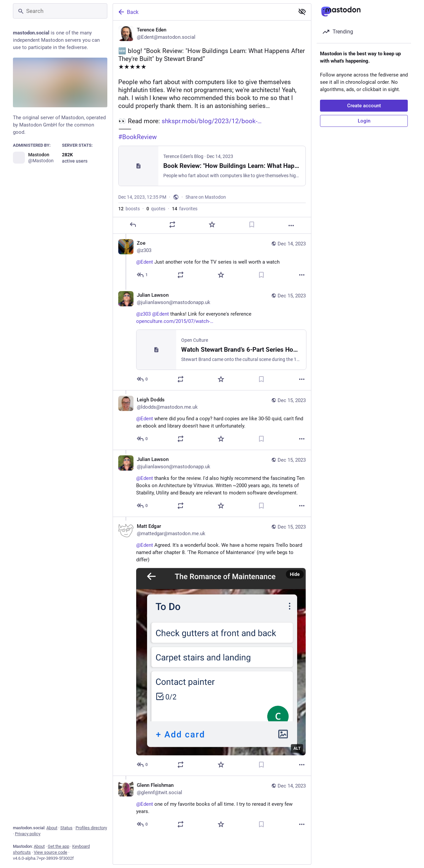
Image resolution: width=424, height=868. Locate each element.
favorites (185, 209)
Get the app (58, 846)
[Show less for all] (302, 12)
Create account (364, 106)
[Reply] (133, 225)
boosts (129, 209)
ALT (297, 748)
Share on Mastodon (206, 197)
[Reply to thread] (143, 275)
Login (364, 121)
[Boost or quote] (172, 225)
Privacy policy (28, 834)
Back (128, 12)
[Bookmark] (252, 225)
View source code (51, 852)
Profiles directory (91, 828)
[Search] (60, 11)
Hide (295, 574)
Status (66, 828)
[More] (291, 226)
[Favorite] (212, 225)
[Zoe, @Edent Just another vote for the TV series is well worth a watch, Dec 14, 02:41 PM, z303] (212, 260)
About (52, 828)
